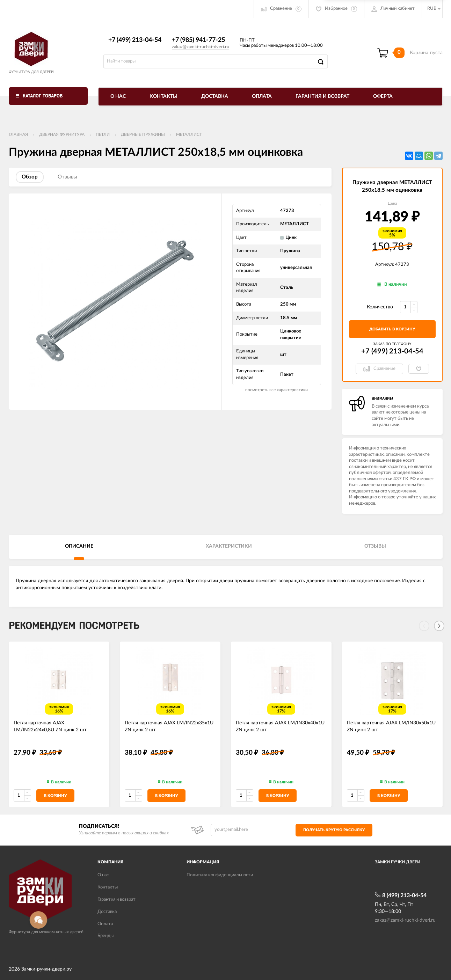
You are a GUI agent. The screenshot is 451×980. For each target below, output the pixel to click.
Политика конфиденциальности (220, 875)
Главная (18, 134)
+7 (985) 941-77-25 (198, 40)
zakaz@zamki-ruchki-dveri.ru (201, 47)
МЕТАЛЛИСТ (189, 134)
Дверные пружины (143, 134)
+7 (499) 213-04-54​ (135, 40)
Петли (103, 134)
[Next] (439, 626)
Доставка (215, 96)
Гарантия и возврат (322, 96)
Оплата (262, 96)
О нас (118, 96)
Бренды (106, 936)
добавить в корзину (392, 329)
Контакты (163, 96)
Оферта (383, 96)
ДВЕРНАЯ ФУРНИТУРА (62, 134)
